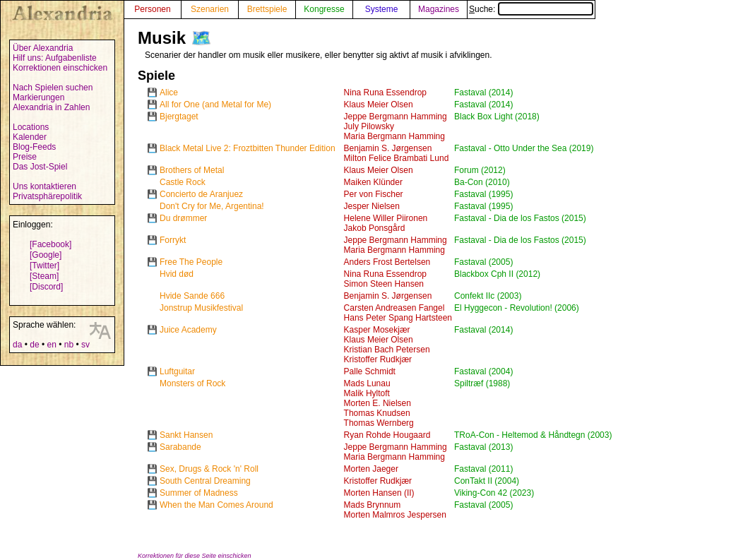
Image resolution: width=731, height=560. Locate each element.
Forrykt (173, 240)
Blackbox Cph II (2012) (497, 274)
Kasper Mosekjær (377, 330)
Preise (25, 157)
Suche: (531, 9)
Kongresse (324, 9)
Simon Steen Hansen (384, 284)
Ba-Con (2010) (482, 182)
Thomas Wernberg (379, 423)
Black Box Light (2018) (497, 117)
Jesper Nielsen (372, 206)
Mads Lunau (367, 383)
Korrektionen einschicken (60, 68)
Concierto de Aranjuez (201, 194)
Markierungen (38, 97)
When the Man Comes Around (216, 505)
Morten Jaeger (371, 469)
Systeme (382, 9)
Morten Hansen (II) (379, 493)
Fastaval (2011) (483, 469)
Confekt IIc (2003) (488, 296)
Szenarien (210, 9)
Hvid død (177, 274)
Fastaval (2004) (483, 371)
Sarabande (180, 447)
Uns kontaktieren (44, 186)
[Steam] (44, 276)
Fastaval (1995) (483, 194)
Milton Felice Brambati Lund (397, 158)
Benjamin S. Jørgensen (388, 148)
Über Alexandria (43, 48)
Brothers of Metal (192, 170)
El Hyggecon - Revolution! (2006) (517, 308)
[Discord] (46, 287)
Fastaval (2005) (483, 262)
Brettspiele (267, 9)
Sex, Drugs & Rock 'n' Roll (209, 469)
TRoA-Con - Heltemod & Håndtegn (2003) (533, 435)
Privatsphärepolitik (47, 196)
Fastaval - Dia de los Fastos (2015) (520, 218)
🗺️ (201, 38)
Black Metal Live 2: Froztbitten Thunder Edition (248, 148)
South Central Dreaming (205, 481)
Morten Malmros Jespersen (395, 515)
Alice (169, 93)
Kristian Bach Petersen (387, 350)
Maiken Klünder (373, 182)
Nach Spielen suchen (53, 88)
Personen (152, 9)
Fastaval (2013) (483, 447)
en (51, 345)
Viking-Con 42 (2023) (494, 493)
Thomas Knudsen (377, 413)
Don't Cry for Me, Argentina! (212, 206)
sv (85, 345)
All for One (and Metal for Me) (215, 105)
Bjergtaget (179, 117)
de (34, 345)
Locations (31, 127)
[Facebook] (50, 244)
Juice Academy (188, 330)
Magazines (439, 9)
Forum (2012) (480, 170)
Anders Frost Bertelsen (387, 262)
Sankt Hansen (186, 435)
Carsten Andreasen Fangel (394, 308)
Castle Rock (183, 182)
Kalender (30, 137)
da (17, 345)
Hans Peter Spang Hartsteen (398, 318)
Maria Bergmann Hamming (394, 136)
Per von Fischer (374, 194)
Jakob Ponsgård (375, 228)
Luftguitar (177, 371)
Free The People (191, 262)
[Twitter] (44, 266)
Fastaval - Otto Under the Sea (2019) (524, 148)
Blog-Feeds (34, 147)
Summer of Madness (199, 493)
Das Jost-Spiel (40, 167)
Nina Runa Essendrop (385, 93)
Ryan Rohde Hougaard (387, 435)
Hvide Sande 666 (192, 296)
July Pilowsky (369, 126)
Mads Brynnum (373, 505)
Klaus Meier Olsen (379, 105)
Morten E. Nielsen (378, 403)
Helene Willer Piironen (386, 218)
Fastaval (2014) (483, 93)
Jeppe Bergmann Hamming (396, 117)
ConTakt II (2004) (487, 481)
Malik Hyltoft (367, 393)
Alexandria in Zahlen (51, 107)
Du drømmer (183, 218)
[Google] (46, 255)
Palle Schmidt (370, 371)
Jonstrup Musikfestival (201, 308)
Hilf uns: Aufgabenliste (55, 58)
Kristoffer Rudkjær (378, 359)
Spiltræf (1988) (482, 383)
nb (69, 345)
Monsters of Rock (192, 383)
